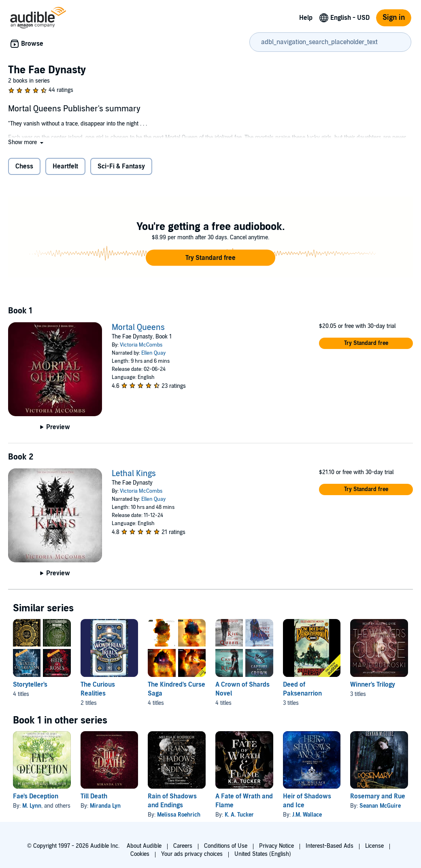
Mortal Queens (138, 328)
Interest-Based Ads (330, 846)
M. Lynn (32, 806)
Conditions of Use (226, 846)
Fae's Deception (36, 796)
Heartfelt (65, 166)
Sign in (394, 18)
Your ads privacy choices (192, 854)
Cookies (140, 854)
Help (306, 18)
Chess (24, 166)
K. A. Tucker (239, 815)
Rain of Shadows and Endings (172, 801)
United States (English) (263, 854)
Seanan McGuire (380, 806)
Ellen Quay (153, 353)
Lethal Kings (134, 474)
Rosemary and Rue (378, 796)
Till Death (94, 796)
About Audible (144, 846)
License (374, 846)
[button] (27, 142)
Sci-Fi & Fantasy (121, 166)
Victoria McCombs (141, 345)
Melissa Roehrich (179, 815)
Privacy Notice (276, 846)
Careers (183, 846)
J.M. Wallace (307, 815)
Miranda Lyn (105, 806)
